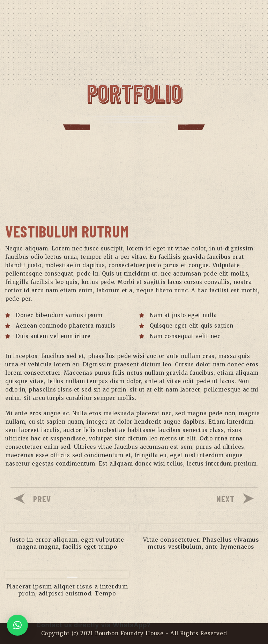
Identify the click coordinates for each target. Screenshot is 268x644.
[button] (17, 625)
